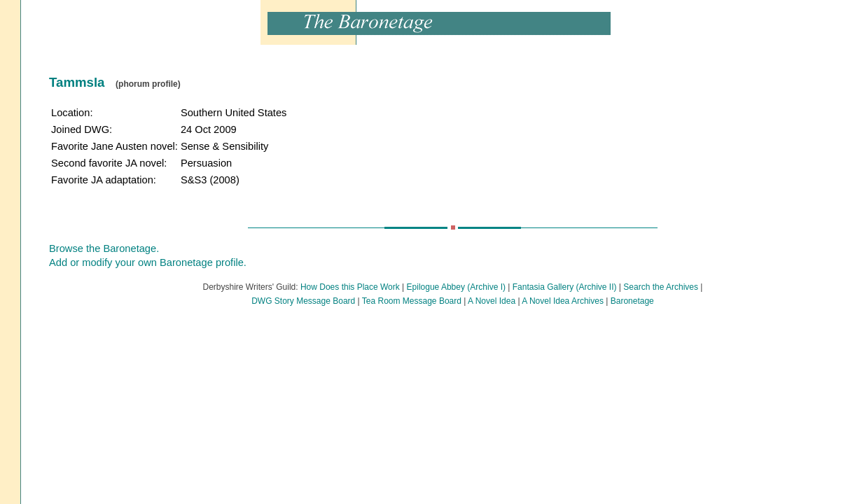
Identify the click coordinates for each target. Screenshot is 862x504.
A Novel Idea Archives (563, 301)
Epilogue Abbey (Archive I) (456, 287)
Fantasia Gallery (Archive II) (565, 287)
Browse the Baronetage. (104, 248)
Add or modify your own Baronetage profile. (148, 262)
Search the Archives (661, 287)
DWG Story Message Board (303, 301)
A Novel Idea (492, 301)
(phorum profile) (148, 84)
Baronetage (632, 301)
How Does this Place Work (350, 287)
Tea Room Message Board (412, 301)
